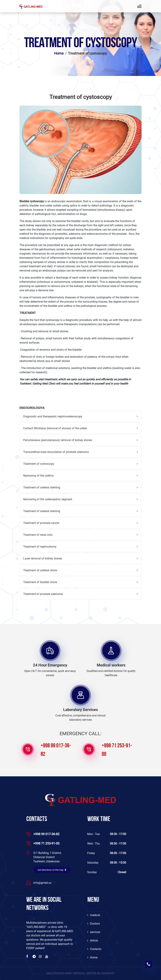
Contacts (94, 949)
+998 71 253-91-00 (117, 750)
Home (59, 53)
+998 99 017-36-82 (56, 750)
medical (94, 915)
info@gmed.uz (42, 883)
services (94, 932)
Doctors (94, 924)
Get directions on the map (52, 870)
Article (93, 941)
